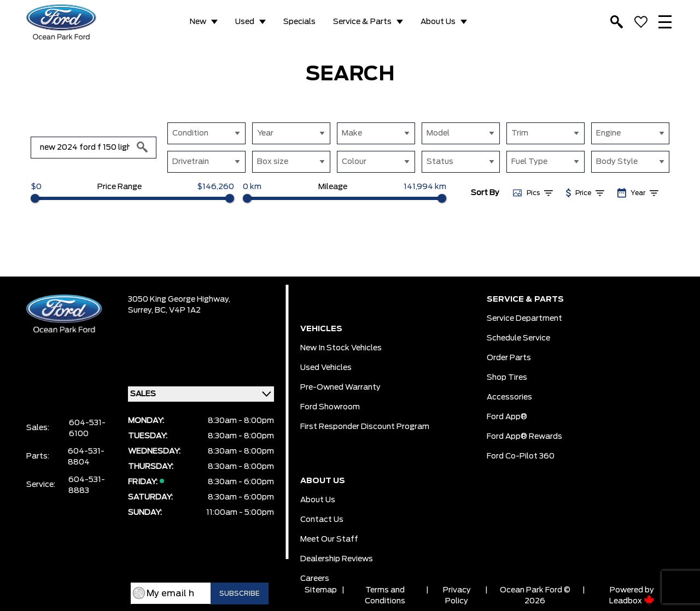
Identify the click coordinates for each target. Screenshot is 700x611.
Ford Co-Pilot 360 (521, 456)
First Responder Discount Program (365, 427)
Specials (299, 22)
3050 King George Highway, (179, 299)
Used (245, 22)
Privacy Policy (457, 596)
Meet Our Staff (329, 539)
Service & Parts (362, 22)
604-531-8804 (86, 457)
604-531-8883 (87, 485)
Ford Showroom (330, 407)
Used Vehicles (326, 368)
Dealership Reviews (337, 559)
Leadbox (632, 601)
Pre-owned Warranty (340, 387)
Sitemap (321, 590)
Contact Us (322, 520)
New (198, 22)
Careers (315, 579)
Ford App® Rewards (524, 437)
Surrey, (141, 310)
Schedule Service (518, 338)
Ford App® (507, 417)
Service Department (524, 319)
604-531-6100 (87, 428)
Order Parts (509, 358)
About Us (438, 22)
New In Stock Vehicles (341, 348)
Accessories (509, 397)
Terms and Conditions (385, 596)
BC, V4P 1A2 (178, 310)
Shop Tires (507, 378)
